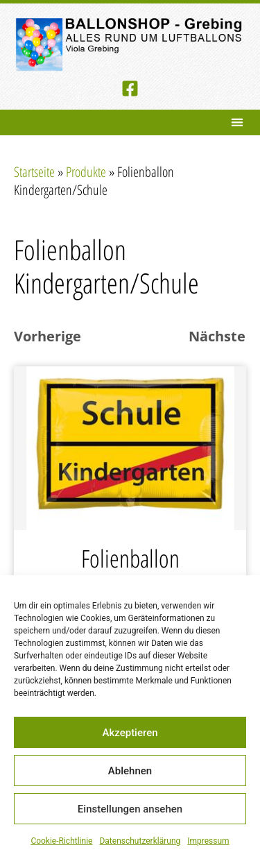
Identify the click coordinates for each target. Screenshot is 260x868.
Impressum (208, 841)
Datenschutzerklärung (140, 841)
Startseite (34, 172)
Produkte (86, 172)
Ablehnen (130, 771)
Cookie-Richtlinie (61, 841)
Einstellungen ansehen (130, 809)
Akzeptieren (130, 733)
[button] (237, 122)
